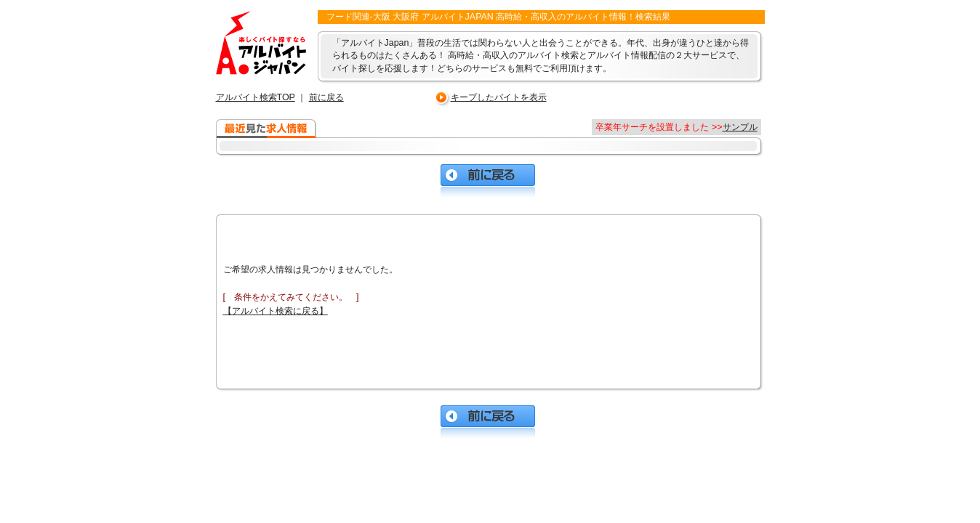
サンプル (740, 127)
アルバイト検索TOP (256, 97)
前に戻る (326, 97)
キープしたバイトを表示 (499, 97)
